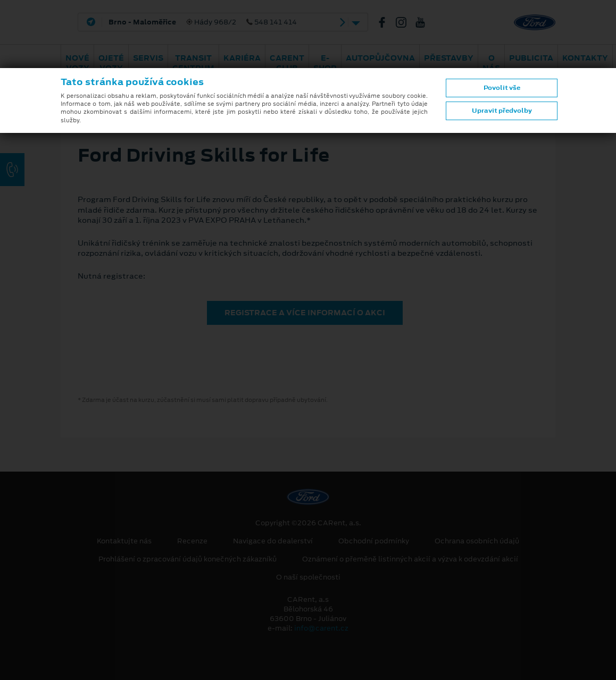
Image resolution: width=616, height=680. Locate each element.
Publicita (531, 58)
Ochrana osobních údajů (477, 541)
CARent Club (287, 63)
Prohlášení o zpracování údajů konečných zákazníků (188, 559)
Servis (148, 58)
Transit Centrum (193, 63)
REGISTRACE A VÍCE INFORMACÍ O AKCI (305, 313)
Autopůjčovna (380, 58)
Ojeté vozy (111, 63)
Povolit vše (502, 88)
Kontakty (585, 58)
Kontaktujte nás (124, 541)
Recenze (192, 541)
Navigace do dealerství (273, 541)
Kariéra (242, 58)
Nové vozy (77, 63)
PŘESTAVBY (449, 58)
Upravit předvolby (502, 111)
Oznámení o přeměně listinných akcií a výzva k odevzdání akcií (410, 559)
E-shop (325, 63)
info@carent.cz (321, 628)
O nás (491, 63)
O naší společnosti (308, 577)
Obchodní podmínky (374, 541)
